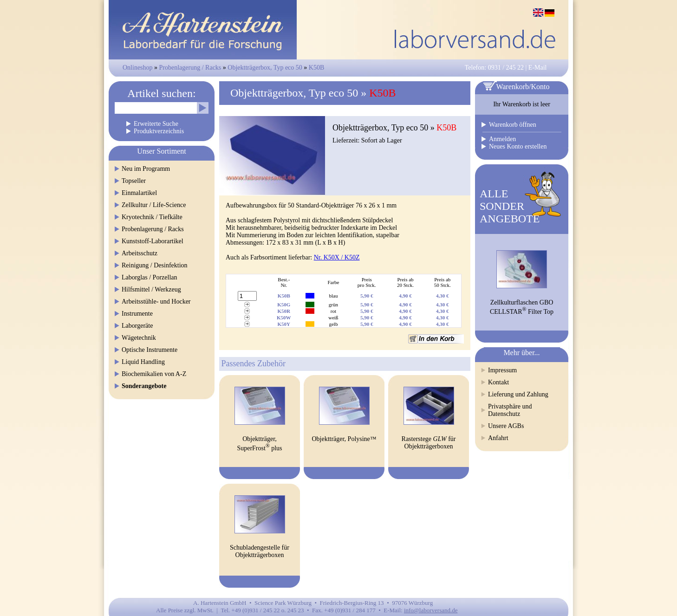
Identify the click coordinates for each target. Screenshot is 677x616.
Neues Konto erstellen (518, 146)
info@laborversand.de (431, 610)
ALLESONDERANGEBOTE (510, 206)
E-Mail (538, 68)
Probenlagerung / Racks (190, 68)
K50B (316, 68)
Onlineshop (138, 68)
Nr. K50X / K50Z (337, 257)
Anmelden (502, 139)
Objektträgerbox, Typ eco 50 (265, 68)
